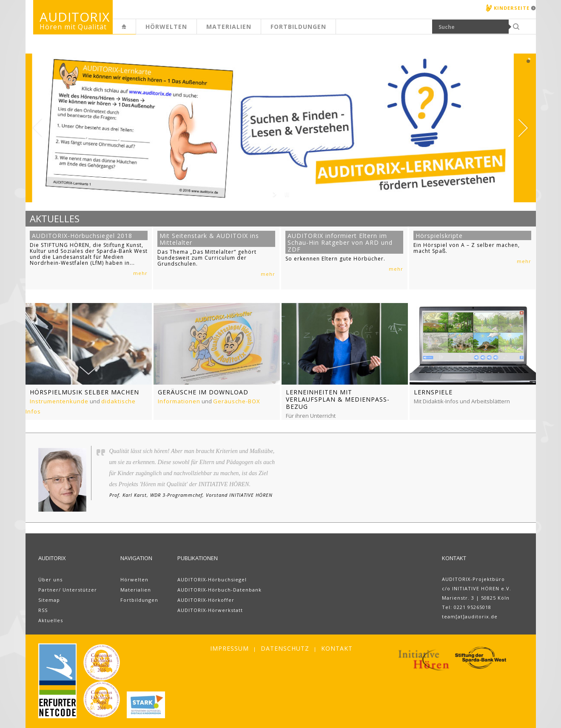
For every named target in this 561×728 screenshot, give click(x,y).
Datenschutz (285, 648)
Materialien (229, 27)
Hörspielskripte (439, 236)
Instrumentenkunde (59, 401)
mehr (140, 273)
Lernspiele (433, 392)
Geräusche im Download (203, 392)
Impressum (229, 648)
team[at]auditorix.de (470, 616)
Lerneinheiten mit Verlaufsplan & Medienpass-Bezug (338, 399)
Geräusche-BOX (237, 401)
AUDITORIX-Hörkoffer (206, 600)
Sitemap (49, 600)
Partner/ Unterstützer (68, 590)
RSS (43, 610)
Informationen (179, 401)
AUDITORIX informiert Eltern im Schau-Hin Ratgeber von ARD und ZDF (340, 242)
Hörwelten (166, 27)
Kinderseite (512, 8)
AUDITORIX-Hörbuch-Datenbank (219, 590)
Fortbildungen (298, 27)
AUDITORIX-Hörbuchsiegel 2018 (82, 236)
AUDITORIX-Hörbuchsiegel (212, 579)
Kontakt (337, 648)
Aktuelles (51, 620)
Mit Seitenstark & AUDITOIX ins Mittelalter (209, 239)
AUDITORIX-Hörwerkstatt (210, 610)
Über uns (50, 579)
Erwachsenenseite (136, 31)
